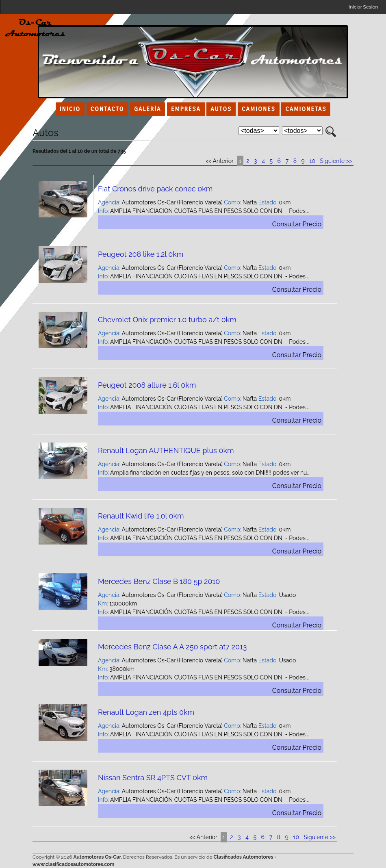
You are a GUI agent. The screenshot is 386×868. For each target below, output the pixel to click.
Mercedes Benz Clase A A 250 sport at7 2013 (172, 647)
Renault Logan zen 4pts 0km (146, 712)
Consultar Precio (297, 224)
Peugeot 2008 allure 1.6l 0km (147, 385)
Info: (103, 211)
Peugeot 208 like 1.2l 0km (141, 254)
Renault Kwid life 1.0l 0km (141, 516)
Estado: (268, 202)
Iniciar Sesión (363, 7)
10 (312, 161)
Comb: (232, 202)
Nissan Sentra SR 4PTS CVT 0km (153, 778)
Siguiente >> (336, 161)
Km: (103, 603)
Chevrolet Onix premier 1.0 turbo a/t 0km (167, 320)
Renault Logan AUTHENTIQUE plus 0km (166, 450)
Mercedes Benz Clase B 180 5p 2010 (159, 581)
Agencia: (109, 202)
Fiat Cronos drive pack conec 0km (155, 189)
